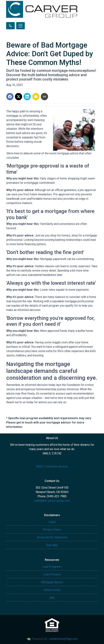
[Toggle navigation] (21, 26)
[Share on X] (19, 97)
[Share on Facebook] (10, 97)
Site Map (52, 545)
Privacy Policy (52, 530)
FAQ (52, 598)
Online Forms (52, 590)
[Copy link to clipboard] (44, 97)
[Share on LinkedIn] (27, 97)
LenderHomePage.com (63, 639)
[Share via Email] (36, 97)
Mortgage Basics (52, 582)
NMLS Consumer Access (52, 466)
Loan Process (52, 574)
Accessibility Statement (52, 537)
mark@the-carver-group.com (52, 501)
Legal (52, 522)
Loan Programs (52, 567)
